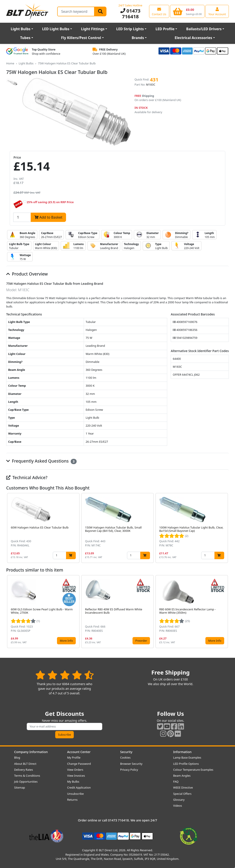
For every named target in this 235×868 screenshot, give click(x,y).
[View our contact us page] (159, 11)
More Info (66, 641)
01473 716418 (130, 14)
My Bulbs (73, 782)
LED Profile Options (186, 764)
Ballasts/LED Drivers (204, 29)
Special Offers (182, 794)
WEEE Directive (183, 787)
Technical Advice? (27, 477)
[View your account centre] (217, 11)
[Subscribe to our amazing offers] (64, 726)
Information (182, 752)
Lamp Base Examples (187, 757)
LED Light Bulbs (56, 29)
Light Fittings (93, 29)
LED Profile (165, 29)
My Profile (74, 757)
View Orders (75, 770)
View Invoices (76, 776)
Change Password (79, 764)
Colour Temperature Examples (193, 770)
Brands (138, 38)
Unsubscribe (75, 794)
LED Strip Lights (130, 29)
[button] (225, 528)
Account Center (79, 752)
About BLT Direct (25, 764)
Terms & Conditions (27, 776)
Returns (72, 800)
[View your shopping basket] (187, 11)
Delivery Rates (24, 770)
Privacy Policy (129, 770)
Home (10, 63)
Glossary (179, 800)
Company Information (31, 752)
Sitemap (20, 787)
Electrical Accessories (193, 38)
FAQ (176, 782)
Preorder (141, 641)
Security (126, 752)
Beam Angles (182, 776)
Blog (17, 757)
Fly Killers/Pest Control (81, 38)
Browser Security (131, 764)
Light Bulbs (20, 29)
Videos (178, 806)
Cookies (125, 757)
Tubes (25, 38)
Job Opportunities (26, 782)
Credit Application (79, 787)
